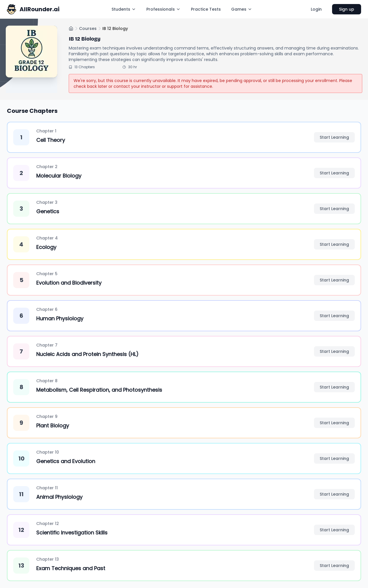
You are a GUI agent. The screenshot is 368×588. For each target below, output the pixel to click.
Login (316, 9)
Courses (88, 28)
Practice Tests (206, 9)
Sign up (347, 9)
